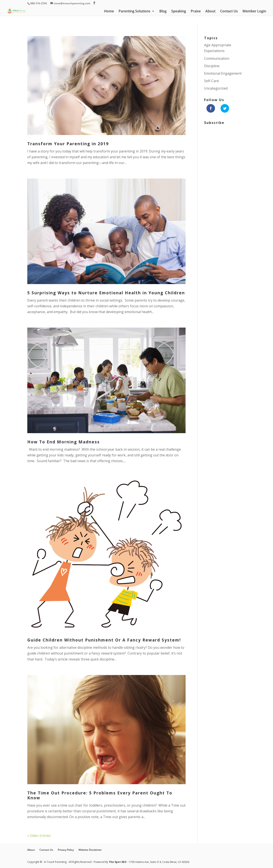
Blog (163, 12)
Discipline (212, 66)
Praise (196, 12)
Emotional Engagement (223, 73)
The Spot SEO (118, 862)
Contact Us (229, 12)
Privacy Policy (66, 850)
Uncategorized (216, 88)
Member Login (254, 12)
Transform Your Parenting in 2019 (68, 144)
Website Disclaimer (90, 850)
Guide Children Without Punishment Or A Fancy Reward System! (104, 640)
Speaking (179, 12)
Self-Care (211, 81)
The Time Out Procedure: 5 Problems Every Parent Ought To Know (100, 795)
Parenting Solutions (134, 12)
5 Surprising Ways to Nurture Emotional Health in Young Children (106, 293)
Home (109, 12)
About (210, 12)
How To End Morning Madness (64, 442)
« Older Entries (39, 836)
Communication (217, 58)
